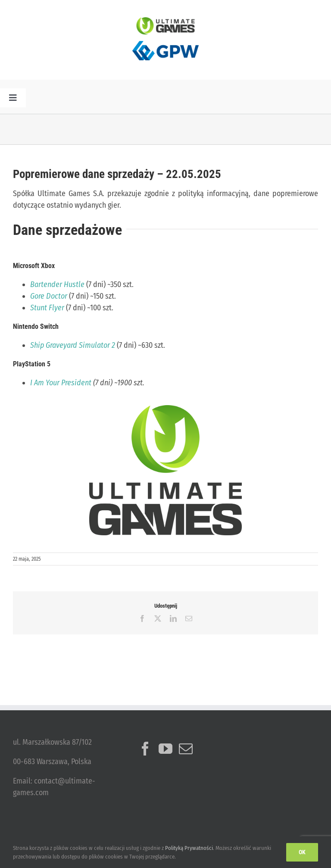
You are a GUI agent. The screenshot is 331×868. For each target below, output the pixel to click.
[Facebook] (145, 749)
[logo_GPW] (165, 38)
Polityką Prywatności (189, 848)
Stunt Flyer (47, 308)
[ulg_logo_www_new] (165, 21)
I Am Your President (61, 383)
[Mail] (186, 749)
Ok (302, 852)
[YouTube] (165, 749)
